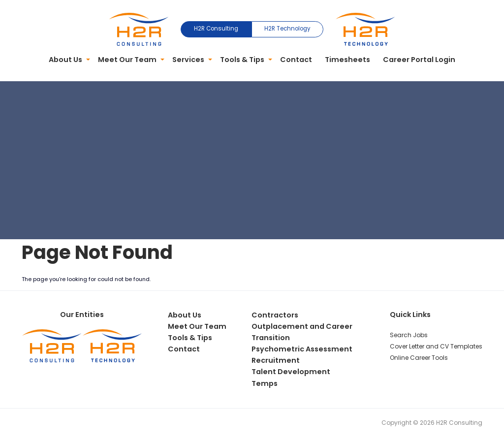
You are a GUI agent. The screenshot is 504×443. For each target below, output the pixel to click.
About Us (65, 60)
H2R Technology (287, 29)
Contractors (275, 315)
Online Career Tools (419, 358)
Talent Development (291, 372)
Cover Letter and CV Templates (436, 346)
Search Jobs (409, 335)
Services (188, 60)
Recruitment (276, 360)
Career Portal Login (419, 60)
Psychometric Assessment (302, 349)
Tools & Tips (242, 60)
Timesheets (347, 60)
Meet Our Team (127, 60)
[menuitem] (67, 60)
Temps (265, 383)
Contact (296, 60)
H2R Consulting (216, 29)
